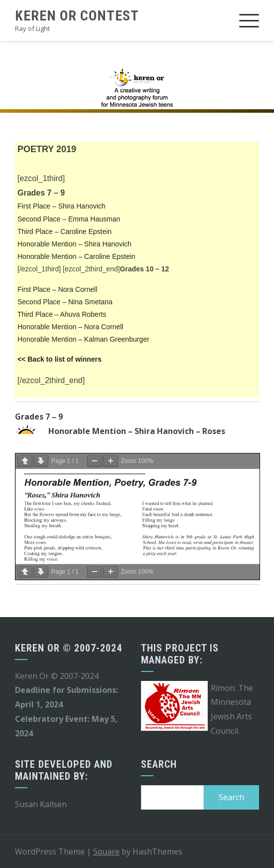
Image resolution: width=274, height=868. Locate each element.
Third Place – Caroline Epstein (65, 231)
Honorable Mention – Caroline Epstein (76, 256)
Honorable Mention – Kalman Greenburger (83, 339)
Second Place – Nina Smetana (65, 302)
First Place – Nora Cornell (57, 289)
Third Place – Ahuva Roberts (62, 314)
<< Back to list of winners (60, 359)
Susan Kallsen (41, 804)
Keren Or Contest (77, 16)
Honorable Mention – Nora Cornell (70, 327)
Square (106, 852)
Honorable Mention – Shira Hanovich (74, 244)
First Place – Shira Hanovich (62, 206)
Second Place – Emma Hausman (69, 219)
